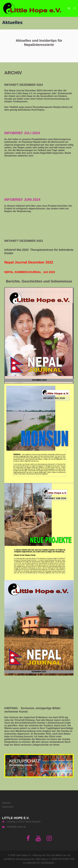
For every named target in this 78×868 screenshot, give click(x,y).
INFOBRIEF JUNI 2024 (22, 200)
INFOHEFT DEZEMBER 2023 (24, 241)
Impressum (8, 807)
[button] (69, 8)
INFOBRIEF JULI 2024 (22, 133)
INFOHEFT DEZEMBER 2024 (24, 85)
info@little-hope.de (16, 827)
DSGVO (6, 803)
